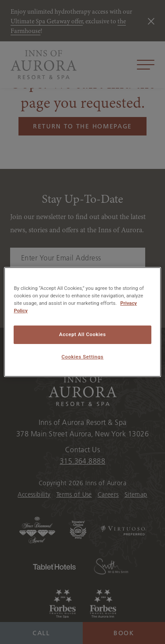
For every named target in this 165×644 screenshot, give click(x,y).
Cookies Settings (83, 357)
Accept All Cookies (82, 334)
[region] (82, 322)
